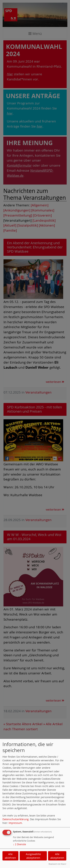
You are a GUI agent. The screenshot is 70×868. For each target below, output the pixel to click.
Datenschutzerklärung (16, 819)
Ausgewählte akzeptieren (33, 856)
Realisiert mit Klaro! (57, 864)
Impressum (15, 823)
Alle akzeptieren (57, 856)
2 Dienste (19, 844)
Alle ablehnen (10, 856)
